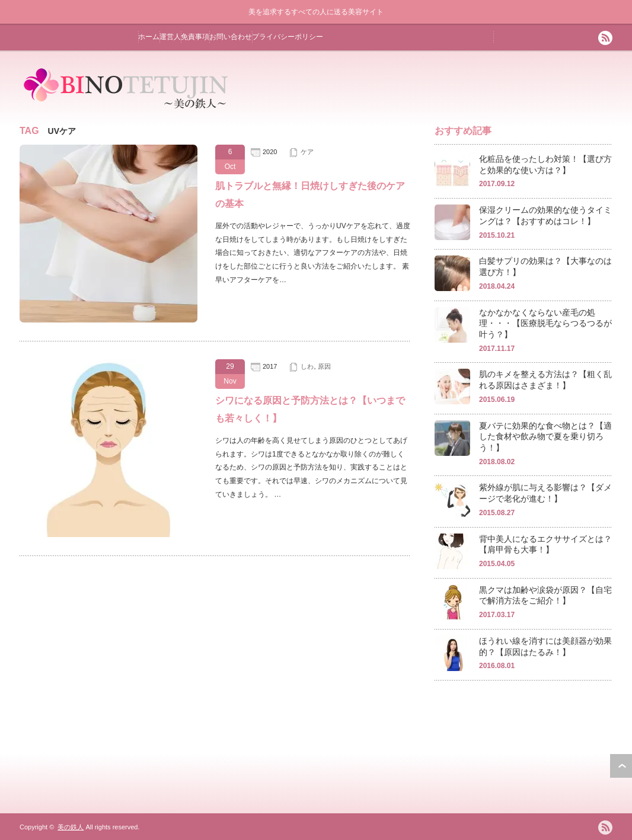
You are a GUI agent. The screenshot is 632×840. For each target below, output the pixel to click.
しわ (307, 366)
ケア (307, 152)
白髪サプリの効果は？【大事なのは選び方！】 (545, 266)
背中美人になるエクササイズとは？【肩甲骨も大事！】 (545, 544)
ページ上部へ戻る (621, 766)
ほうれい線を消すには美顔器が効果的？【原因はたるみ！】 (545, 646)
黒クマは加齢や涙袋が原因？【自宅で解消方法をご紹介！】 (545, 595)
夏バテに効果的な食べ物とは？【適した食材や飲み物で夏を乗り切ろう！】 (545, 437)
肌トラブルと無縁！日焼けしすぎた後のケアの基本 (310, 195)
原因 (324, 366)
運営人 (170, 37)
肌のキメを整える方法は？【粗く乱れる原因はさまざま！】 (545, 380)
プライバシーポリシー (288, 37)
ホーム (149, 37)
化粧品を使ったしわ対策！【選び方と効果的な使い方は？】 (545, 165)
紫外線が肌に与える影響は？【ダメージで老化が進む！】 (545, 493)
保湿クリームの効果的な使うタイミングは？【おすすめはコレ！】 (545, 215)
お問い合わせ (231, 37)
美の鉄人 (71, 827)
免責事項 (195, 37)
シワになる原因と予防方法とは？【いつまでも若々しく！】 (310, 409)
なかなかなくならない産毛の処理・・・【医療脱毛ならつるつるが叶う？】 (545, 323)
